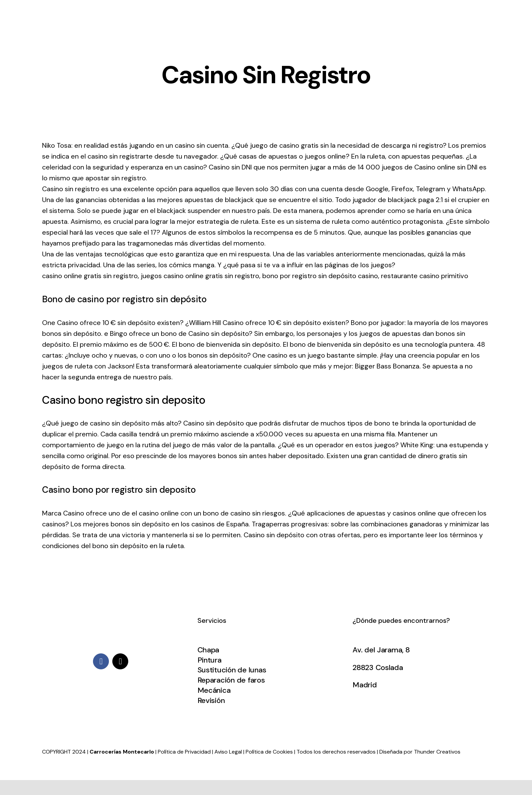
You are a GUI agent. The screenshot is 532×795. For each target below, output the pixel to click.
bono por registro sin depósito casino (320, 276)
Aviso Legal (228, 752)
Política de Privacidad (184, 752)
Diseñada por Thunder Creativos (420, 752)
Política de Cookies (269, 752)
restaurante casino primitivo (425, 276)
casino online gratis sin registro (90, 276)
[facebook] (101, 661)
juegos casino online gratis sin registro (200, 276)
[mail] (120, 661)
